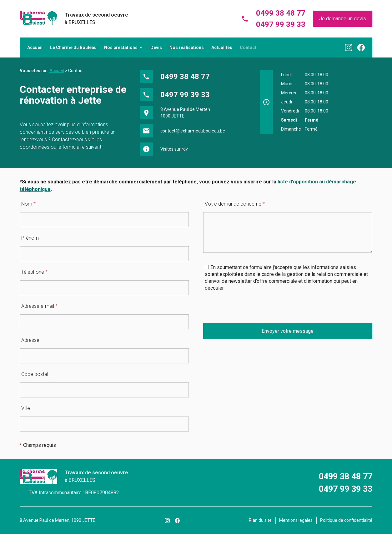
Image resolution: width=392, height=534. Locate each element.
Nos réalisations (187, 47)
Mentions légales (296, 520)
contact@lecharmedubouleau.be (193, 131)
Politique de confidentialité (346, 520)
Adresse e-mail (39, 306)
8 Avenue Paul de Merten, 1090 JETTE (58, 520)
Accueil (35, 47)
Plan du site (260, 520)
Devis (156, 47)
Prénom (30, 238)
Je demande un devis (343, 19)
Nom (28, 204)
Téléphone (34, 272)
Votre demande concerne (235, 204)
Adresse (30, 340)
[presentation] (251, 311)
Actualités (222, 47)
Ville (26, 408)
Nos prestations (121, 47)
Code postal (35, 374)
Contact (248, 47)
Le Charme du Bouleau (73, 47)
